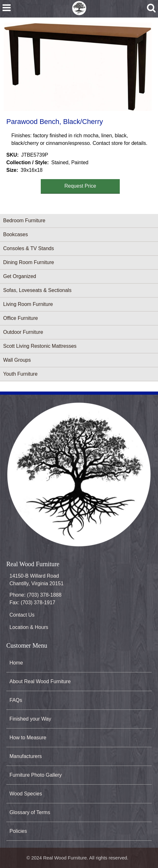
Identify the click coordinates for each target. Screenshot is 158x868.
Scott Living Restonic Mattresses (40, 346)
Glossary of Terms (30, 812)
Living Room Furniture (28, 304)
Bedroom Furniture (24, 220)
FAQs (16, 700)
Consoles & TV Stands (29, 248)
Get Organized (20, 276)
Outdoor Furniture (23, 332)
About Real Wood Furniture (40, 681)
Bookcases (15, 234)
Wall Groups (17, 360)
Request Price (80, 186)
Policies (18, 831)
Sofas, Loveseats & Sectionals (37, 290)
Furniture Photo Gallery (36, 775)
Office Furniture (21, 318)
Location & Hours (29, 627)
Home (16, 663)
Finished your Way (30, 719)
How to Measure (28, 738)
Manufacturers (26, 756)
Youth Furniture (20, 374)
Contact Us (22, 615)
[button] (78, 67)
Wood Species (26, 794)
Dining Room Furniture (29, 262)
